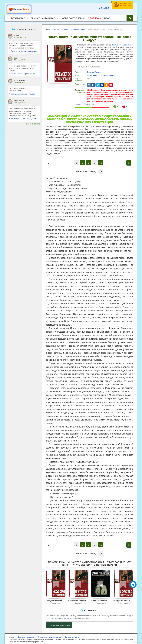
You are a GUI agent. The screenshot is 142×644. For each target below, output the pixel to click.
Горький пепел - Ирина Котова (22, 72)
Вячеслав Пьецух (94, 71)
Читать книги (117, 44)
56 (101, 162)
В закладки (104, 8)
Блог (107, 17)
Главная (12, 636)
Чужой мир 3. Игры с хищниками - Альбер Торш (24, 118)
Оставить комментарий (59, 624)
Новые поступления (73, 17)
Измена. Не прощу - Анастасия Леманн (24, 50)
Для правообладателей (27, 636)
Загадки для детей (72, 636)
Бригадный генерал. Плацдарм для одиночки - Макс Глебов (24, 93)
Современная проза (107, 74)
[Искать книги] (130, 17)
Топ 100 (94, 17)
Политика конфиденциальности (50, 636)
